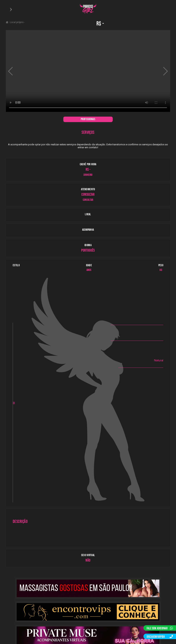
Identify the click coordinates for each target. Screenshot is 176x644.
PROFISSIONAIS (88, 119)
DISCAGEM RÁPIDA (160, 637)
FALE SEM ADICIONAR (160, 628)
